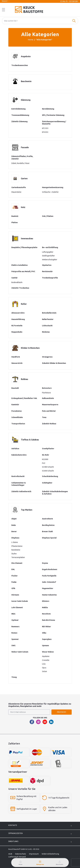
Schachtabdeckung (50, 476)
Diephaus (15, 538)
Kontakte (13, 825)
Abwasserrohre (18, 313)
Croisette (46, 660)
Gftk (13, 588)
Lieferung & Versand (17, 857)
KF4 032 (45, 132)
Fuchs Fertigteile (49, 576)
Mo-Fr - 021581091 (70, 1)
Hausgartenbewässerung (53, 187)
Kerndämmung (48, 109)
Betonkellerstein (49, 313)
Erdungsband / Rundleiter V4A (24, 398)
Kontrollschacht (18, 476)
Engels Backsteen (50, 569)
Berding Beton (48, 525)
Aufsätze (15, 449)
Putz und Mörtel (49, 411)
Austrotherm (47, 519)
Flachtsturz (46, 393)
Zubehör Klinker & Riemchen (54, 363)
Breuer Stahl (47, 531)
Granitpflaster (48, 449)
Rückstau (46, 332)
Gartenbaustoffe (19, 187)
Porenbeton (17, 411)
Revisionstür (47, 271)
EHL (13, 569)
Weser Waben (48, 652)
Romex (14, 633)
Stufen (14, 554)
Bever (14, 531)
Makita (45, 607)
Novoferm (46, 614)
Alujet (14, 519)
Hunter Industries (49, 595)
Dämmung (26, 100)
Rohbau (25, 379)
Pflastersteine (17, 546)
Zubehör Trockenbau (20, 288)
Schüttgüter (47, 483)
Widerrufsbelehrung (50, 854)
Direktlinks (13, 841)
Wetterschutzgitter (50, 260)
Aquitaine (46, 656)
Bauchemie (26, 81)
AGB (10, 854)
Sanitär (14, 278)
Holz (23, 207)
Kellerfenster (48, 319)
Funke (14, 582)
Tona (44, 417)
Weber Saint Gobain (20, 652)
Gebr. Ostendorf (49, 582)
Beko (14, 525)
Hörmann (15, 595)
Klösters (46, 601)
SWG (13, 646)
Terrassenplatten (18, 557)
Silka (44, 633)
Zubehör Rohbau (49, 424)
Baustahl (15, 388)
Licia (44, 664)
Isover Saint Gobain (20, 601)
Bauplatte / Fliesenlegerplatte (24, 247)
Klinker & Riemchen (30, 348)
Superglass (47, 639)
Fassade (25, 147)
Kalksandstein (48, 398)
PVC (44, 463)
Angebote (26, 56)
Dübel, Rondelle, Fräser (20, 163)
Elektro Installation (20, 265)
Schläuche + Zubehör (50, 192)
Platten (15, 222)
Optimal (15, 620)
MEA (13, 614)
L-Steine (15, 542)
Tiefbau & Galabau (30, 440)
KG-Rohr (46, 455)
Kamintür (15, 405)
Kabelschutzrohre (19, 455)
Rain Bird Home (49, 620)
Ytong (14, 677)
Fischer (14, 576)
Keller (24, 304)
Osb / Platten (48, 216)
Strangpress (47, 357)
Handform (16, 357)
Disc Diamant (17, 563)
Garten (24, 178)
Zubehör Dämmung (19, 121)
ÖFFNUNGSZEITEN (15, 833)
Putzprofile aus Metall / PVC (23, 271)
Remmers (15, 627)
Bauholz (15, 216)
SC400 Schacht (48, 467)
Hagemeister (48, 588)
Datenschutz (21, 854)
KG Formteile (17, 326)
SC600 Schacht (48, 471)
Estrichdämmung (18, 109)
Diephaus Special (49, 538)
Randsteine (16, 550)
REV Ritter (46, 627)
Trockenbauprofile (50, 278)
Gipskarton (47, 265)
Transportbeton (18, 424)
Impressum (34, 854)
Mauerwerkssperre (50, 405)
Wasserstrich (17, 363)
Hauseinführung (18, 319)
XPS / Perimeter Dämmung (53, 115)
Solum (44, 671)
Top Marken (27, 510)
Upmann (45, 646)
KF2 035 (45, 128)
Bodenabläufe (17, 282)
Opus (44, 668)
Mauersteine (16, 192)
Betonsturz (47, 388)
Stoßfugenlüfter (48, 256)
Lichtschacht (47, 326)
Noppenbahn (17, 332)
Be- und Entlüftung (50, 247)
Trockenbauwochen (20, 65)
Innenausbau (27, 238)
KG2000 (45, 459)
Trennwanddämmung (20, 115)
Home (31, 40)
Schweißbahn (17, 417)
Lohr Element (17, 607)
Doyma (45, 563)
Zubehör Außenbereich (21, 491)
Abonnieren (62, 712)
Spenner (15, 639)
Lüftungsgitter (48, 252)
